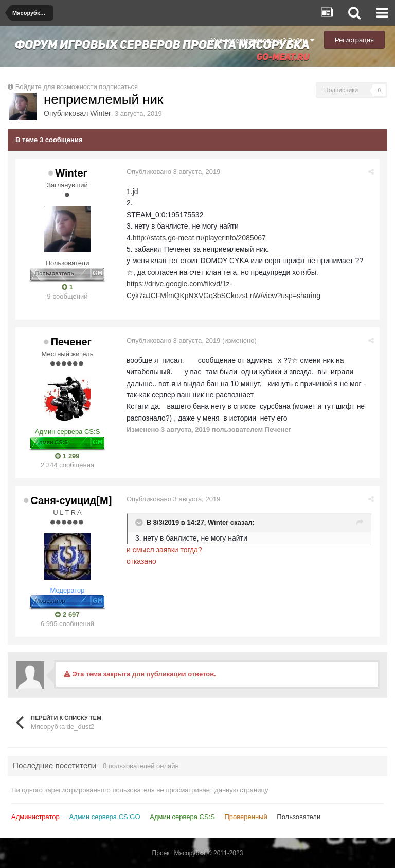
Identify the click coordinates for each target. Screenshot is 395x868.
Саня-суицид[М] (71, 500)
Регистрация (354, 40)
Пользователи (299, 817)
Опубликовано (173, 172)
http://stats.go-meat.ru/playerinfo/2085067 (199, 238)
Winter (100, 113)
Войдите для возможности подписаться (77, 87)
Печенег (71, 342)
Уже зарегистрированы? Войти (263, 40)
